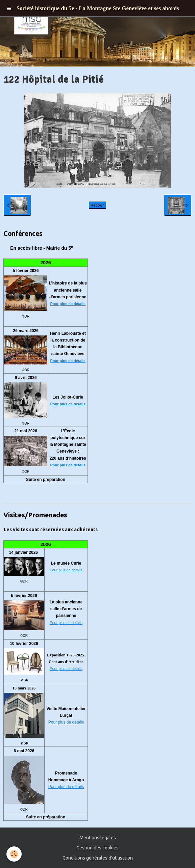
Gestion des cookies (97, 848)
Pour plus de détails (68, 304)
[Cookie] (14, 854)
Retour (97, 205)
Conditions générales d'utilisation (98, 858)
